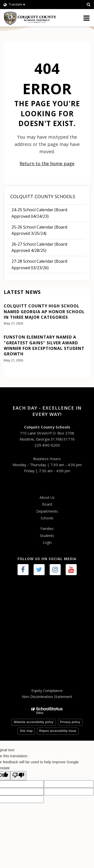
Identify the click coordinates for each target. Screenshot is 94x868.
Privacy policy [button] (70, 722)
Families (47, 529)
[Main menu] (86, 18)
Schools (47, 518)
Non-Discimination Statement (47, 696)
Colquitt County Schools (43, 196)
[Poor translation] (18, 776)
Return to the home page (47, 164)
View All (11, 374)
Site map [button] (26, 731)
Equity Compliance (47, 690)
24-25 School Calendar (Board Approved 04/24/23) (39, 214)
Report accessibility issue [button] (58, 731)
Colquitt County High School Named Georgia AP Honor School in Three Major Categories (44, 312)
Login (47, 542)
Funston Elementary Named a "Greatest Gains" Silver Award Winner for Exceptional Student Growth (44, 345)
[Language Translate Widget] (21, 5)
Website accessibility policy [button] (34, 722)
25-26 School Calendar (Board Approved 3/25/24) (39, 230)
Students (47, 536)
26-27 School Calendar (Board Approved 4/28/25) (39, 247)
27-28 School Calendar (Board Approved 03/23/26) (39, 264)
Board (47, 504)
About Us (47, 497)
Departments (47, 511)
